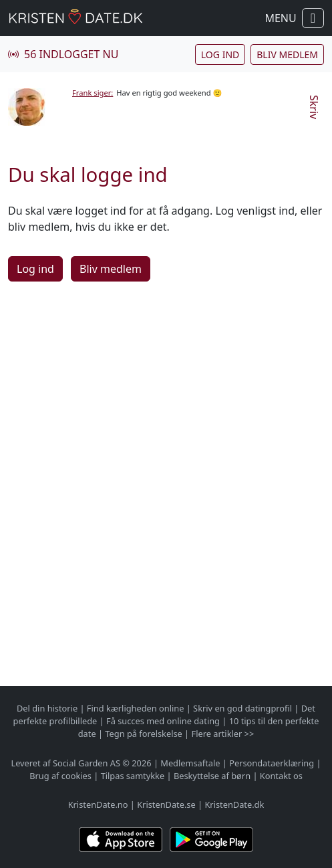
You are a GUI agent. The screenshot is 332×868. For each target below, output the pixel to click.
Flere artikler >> (223, 734)
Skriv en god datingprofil (242, 708)
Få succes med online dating (163, 721)
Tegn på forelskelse (143, 734)
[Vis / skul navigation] (313, 18)
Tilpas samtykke (133, 776)
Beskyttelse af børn (212, 776)
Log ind (220, 55)
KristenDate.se (166, 804)
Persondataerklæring (272, 763)
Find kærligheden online (136, 708)
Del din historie (47, 708)
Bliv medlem (287, 55)
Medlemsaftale (190, 763)
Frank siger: (93, 93)
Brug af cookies (60, 776)
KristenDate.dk (234, 804)
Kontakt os (281, 776)
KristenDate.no (98, 804)
